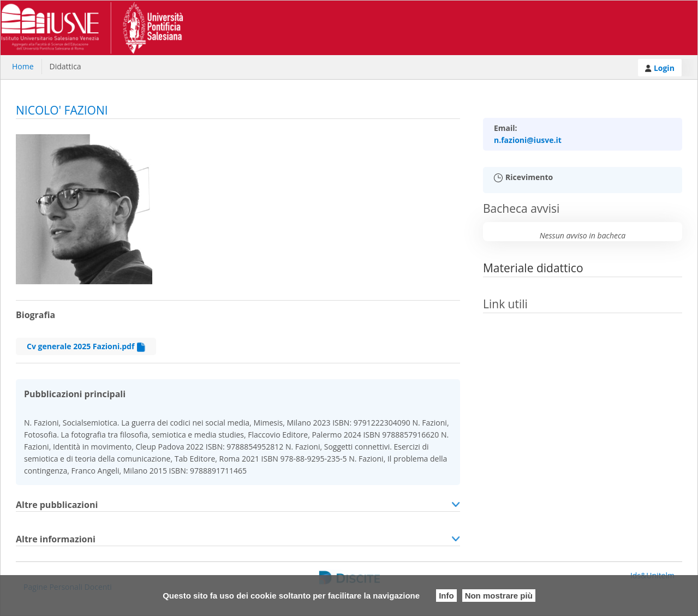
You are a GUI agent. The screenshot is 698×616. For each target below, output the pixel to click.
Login (660, 68)
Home (23, 66)
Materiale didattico (533, 268)
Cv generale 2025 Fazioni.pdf (86, 346)
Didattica (65, 66)
